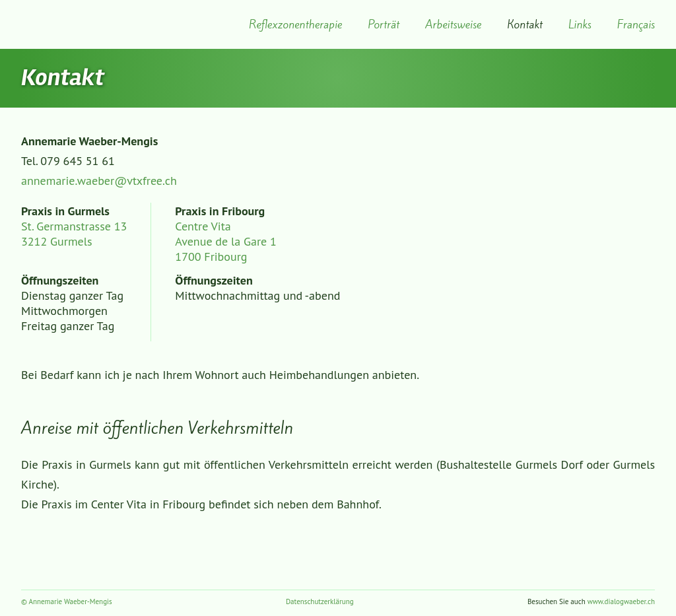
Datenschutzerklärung (320, 601)
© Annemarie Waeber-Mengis (67, 601)
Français (636, 24)
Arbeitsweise (453, 24)
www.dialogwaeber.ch (621, 601)
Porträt (384, 24)
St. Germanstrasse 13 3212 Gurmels (74, 234)
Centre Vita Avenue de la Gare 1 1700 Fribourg (225, 241)
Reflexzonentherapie (295, 24)
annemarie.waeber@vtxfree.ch (99, 181)
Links (580, 24)
